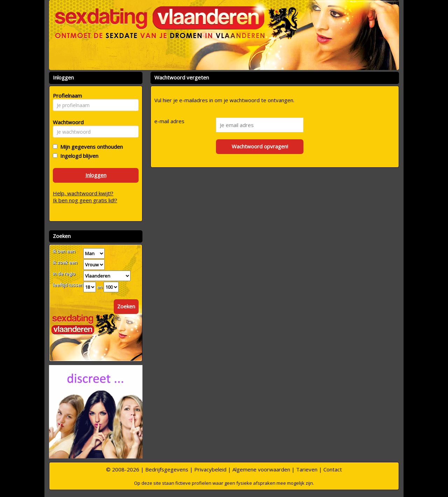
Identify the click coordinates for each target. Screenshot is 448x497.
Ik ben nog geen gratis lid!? (85, 200)
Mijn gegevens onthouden (90, 147)
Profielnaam (66, 96)
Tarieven (307, 469)
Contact (333, 469)
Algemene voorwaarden (261, 469)
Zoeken (126, 306)
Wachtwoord (66, 122)
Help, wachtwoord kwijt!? (83, 193)
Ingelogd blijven (78, 156)
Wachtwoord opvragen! (260, 146)
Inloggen (96, 175)
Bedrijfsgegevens (167, 469)
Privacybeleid (210, 469)
